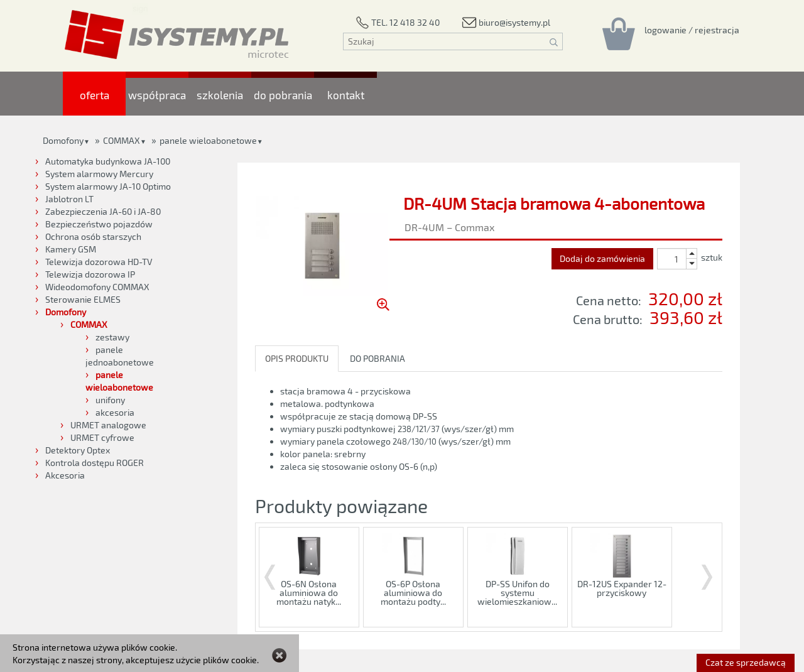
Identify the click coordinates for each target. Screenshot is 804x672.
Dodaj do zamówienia (602, 258)
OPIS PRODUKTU (297, 358)
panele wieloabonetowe (208, 140)
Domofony (63, 140)
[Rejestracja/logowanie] (692, 30)
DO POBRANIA (378, 358)
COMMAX (122, 140)
